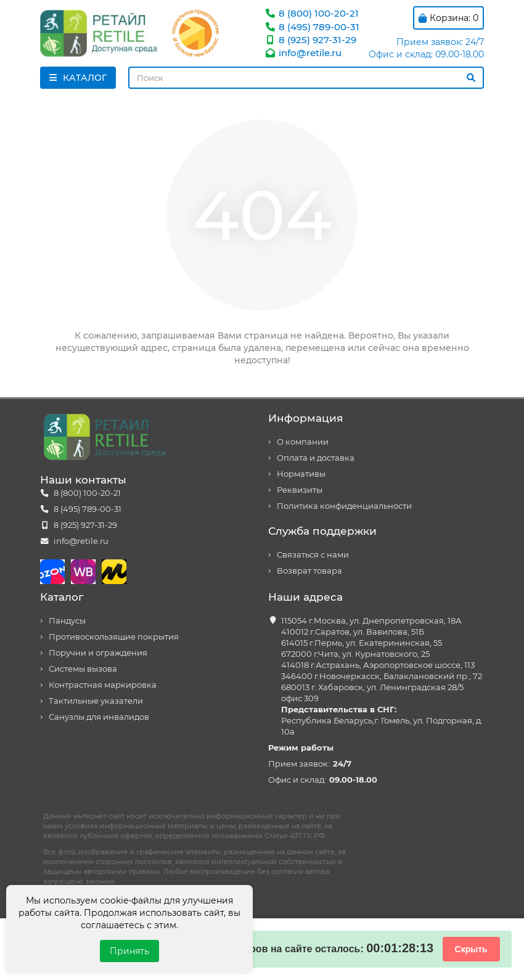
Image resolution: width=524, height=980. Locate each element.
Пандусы (67, 621)
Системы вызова (83, 669)
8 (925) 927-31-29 (310, 40)
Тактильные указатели (96, 701)
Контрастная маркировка (103, 685)
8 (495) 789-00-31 (312, 27)
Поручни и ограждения (98, 653)
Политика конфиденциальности (344, 506)
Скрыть (471, 949)
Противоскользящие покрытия (114, 637)
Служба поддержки (322, 531)
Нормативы (301, 474)
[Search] (306, 78)
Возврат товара (309, 571)
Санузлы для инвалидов (99, 717)
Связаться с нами (313, 555)
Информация (305, 418)
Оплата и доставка (316, 458)
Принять (129, 951)
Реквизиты (300, 490)
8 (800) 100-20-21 (311, 13)
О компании (303, 442)
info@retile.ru (303, 53)
